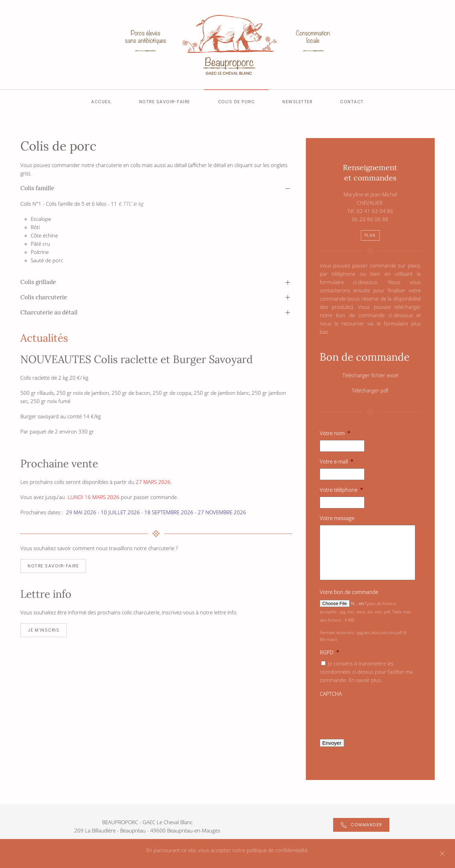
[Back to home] (227, 45)
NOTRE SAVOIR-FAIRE (53, 566)
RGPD (329, 652)
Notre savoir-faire (165, 102)
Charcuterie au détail (49, 312)
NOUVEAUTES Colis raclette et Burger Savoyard (137, 359)
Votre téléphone (341, 490)
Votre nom (335, 433)
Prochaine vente (59, 464)
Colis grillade (38, 282)
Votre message (337, 518)
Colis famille (37, 188)
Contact (352, 102)
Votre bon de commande (349, 592)
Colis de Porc (236, 102)
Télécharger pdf (370, 390)
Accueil (101, 102)
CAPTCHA (331, 694)
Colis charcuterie (44, 297)
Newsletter (297, 102)
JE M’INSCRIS (43, 630)
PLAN (370, 235)
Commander (361, 825)
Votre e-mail (336, 462)
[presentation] (372, 714)
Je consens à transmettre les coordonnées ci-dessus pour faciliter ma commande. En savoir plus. (366, 672)
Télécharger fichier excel (370, 375)
